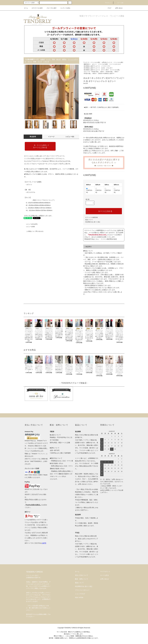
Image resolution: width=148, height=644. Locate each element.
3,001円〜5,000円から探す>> (106, 74)
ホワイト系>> (105, 70)
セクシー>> (87, 72)
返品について (89, 220)
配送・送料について (82, 579)
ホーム (26, 8)
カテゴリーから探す (36, 8)
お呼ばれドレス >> (107, 62)
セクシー (94, 64)
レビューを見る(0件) (31, 224)
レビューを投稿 (29, 227)
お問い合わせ (118, 8)
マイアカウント (105, 572)
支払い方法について (82, 575)
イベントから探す (95, 62)
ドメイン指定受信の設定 (109, 239)
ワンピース (86, 62)
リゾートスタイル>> (115, 64)
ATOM (81, 598)
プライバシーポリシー (82, 590)
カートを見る (105, 575)
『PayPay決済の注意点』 (33, 505)
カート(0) (119, 3)
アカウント (107, 3)
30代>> (116, 72)
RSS (77, 598)
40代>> (95, 74)
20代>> (102, 72)
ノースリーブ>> (106, 66)
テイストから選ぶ (115, 70)
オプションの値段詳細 (91, 217)
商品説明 (33, 137)
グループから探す (50, 8)
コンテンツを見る (64, 8)
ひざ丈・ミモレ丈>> (107, 68)
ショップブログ (80, 594)
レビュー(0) (70, 137)
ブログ (108, 8)
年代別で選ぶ (95, 72)
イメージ (51, 137)
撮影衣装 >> (87, 64)
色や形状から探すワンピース (92, 66)
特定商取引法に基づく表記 (93, 222)
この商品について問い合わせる (34, 231)
